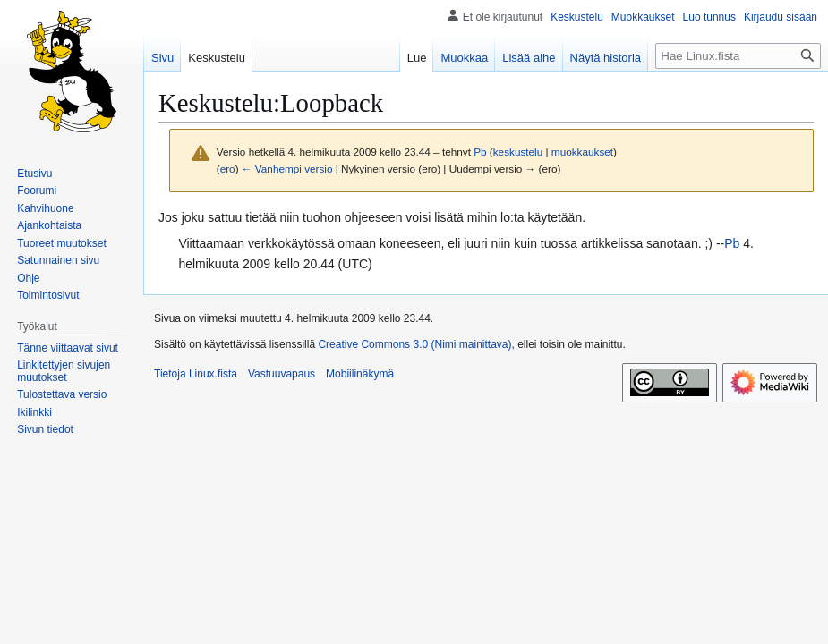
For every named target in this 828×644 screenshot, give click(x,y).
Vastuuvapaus (282, 374)
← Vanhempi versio (287, 169)
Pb (732, 243)
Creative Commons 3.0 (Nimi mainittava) (414, 344)
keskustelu (518, 152)
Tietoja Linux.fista (196, 374)
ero (228, 169)
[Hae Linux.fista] (738, 56)
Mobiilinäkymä (360, 374)
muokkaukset (582, 152)
